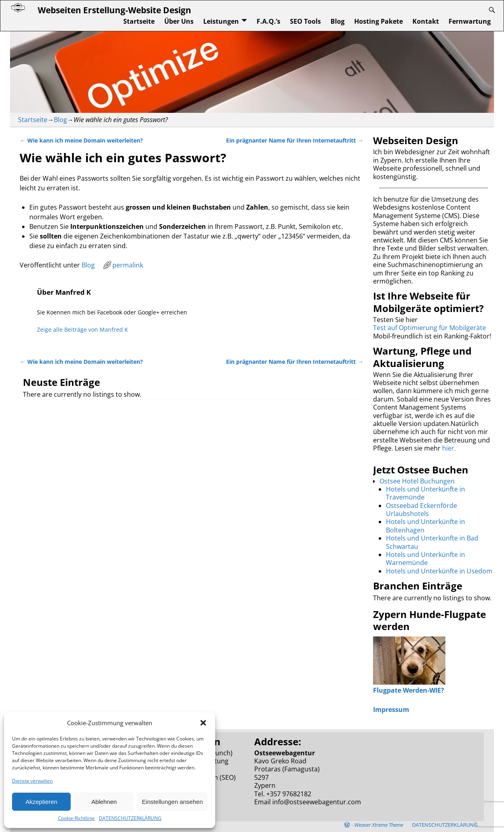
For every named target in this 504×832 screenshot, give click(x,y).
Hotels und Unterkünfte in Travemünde (425, 493)
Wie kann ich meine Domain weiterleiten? (81, 140)
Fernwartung (470, 21)
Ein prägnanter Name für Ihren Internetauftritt (295, 140)
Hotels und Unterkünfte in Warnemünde (425, 559)
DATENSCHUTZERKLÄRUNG (130, 818)
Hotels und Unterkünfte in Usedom (439, 571)
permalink (128, 265)
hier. (449, 448)
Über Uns (179, 21)
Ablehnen (104, 802)
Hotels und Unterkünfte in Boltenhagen (425, 526)
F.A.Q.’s (268, 21)
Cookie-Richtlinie (76, 818)
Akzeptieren (41, 802)
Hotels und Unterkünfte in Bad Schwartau (432, 542)
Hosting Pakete (379, 21)
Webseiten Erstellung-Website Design (114, 10)
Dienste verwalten (32, 781)
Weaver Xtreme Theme (379, 825)
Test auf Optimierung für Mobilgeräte (430, 328)
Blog (338, 21)
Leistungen (221, 21)
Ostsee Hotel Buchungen (417, 481)
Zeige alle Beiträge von (83, 329)
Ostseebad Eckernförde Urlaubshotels (421, 510)
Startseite (139, 21)
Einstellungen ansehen (172, 802)
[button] (203, 723)
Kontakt (426, 21)
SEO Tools (305, 21)
